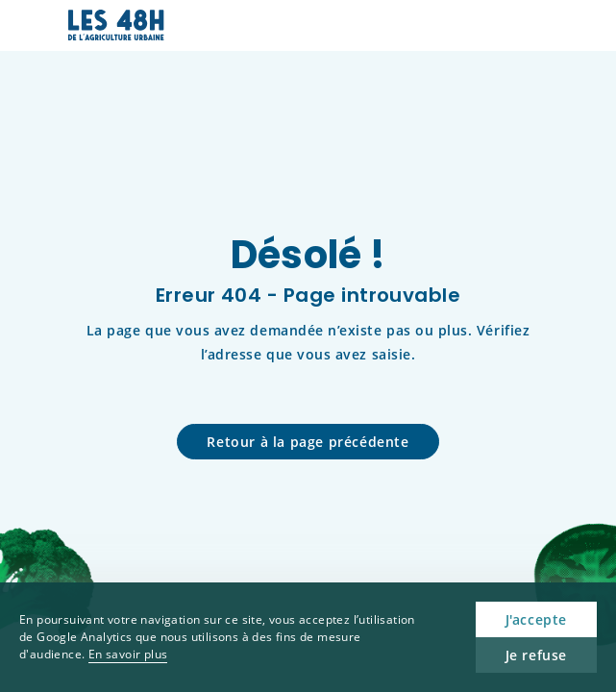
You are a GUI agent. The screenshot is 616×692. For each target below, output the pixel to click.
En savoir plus (128, 654)
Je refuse (536, 655)
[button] (535, 25)
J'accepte (536, 619)
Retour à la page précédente (308, 442)
